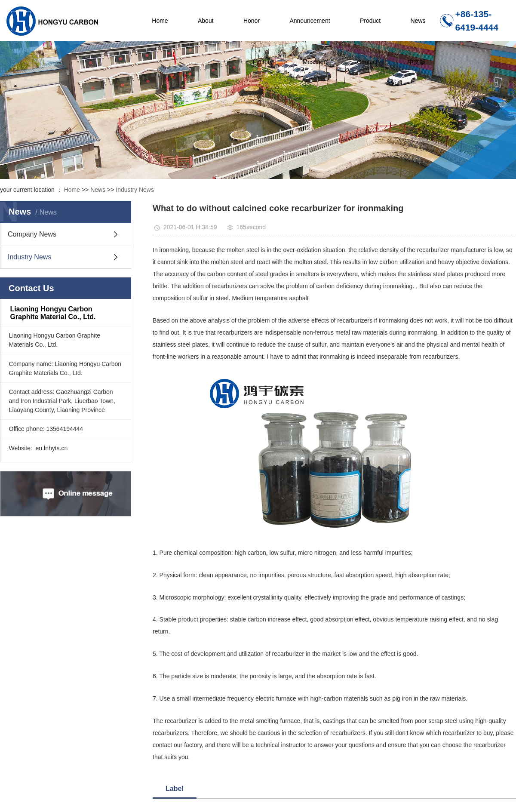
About (206, 21)
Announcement (310, 21)
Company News (32, 234)
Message (315, 62)
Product (370, 21)
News (418, 21)
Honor (252, 21)
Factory (263, 62)
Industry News (135, 190)
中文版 (417, 62)
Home (160, 21)
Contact (367, 62)
